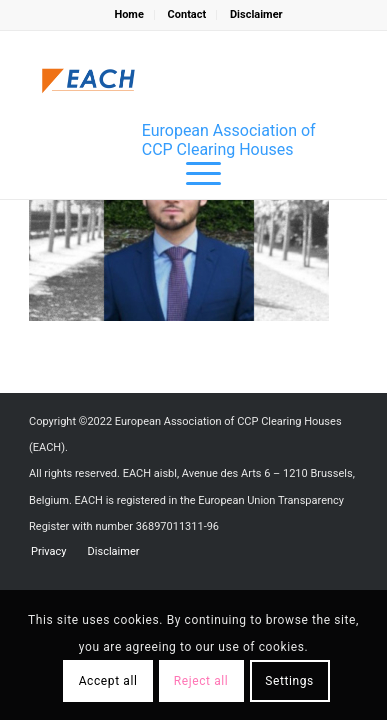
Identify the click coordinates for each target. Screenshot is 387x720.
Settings (289, 681)
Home (128, 14)
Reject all (201, 681)
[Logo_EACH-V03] (89, 81)
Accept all (108, 681)
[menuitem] (129, 15)
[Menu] (193, 174)
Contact (187, 14)
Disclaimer (256, 14)
